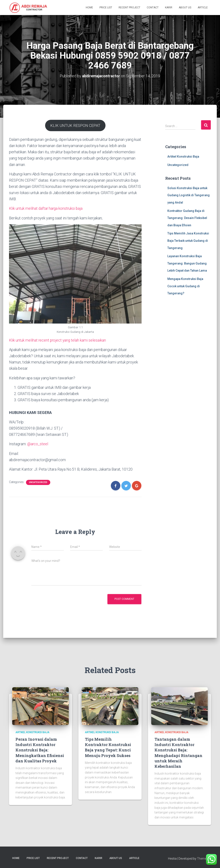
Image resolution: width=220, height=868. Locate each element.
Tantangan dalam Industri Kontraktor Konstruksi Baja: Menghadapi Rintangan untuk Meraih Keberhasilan (178, 752)
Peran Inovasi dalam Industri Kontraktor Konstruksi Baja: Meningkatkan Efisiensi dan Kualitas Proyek (40, 750)
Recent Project (129, 8)
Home (89, 8)
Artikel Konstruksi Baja (183, 157)
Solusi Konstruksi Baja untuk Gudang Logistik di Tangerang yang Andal (189, 195)
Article (203, 8)
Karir (169, 8)
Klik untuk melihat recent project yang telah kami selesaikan (58, 340)
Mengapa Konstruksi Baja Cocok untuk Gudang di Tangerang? (185, 286)
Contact (153, 8)
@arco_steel (38, 444)
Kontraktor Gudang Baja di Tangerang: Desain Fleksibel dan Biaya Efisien (187, 218)
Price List (106, 8)
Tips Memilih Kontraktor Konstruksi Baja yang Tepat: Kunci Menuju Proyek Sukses (108, 747)
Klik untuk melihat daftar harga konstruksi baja (47, 208)
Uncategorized (38, 482)
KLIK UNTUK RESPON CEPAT (75, 125)
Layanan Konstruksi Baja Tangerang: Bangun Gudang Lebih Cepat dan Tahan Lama (187, 263)
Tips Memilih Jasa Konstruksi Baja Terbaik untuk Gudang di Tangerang (188, 241)
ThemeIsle (204, 858)
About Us (185, 8)
